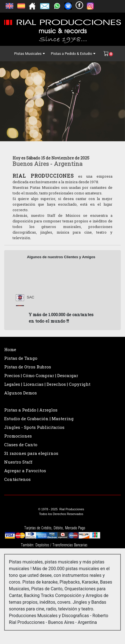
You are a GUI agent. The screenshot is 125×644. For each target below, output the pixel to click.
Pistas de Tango (21, 358)
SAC (31, 299)
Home (10, 349)
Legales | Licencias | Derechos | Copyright (47, 384)
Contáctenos (17, 479)
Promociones (18, 436)
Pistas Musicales (30, 54)
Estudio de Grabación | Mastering (39, 419)
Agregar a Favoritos (25, 471)
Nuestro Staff (18, 462)
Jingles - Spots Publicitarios (34, 427)
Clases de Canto (21, 445)
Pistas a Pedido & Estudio (73, 54)
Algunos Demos (21, 393)
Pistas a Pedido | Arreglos (31, 410)
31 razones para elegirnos (31, 453)
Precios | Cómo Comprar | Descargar (41, 375)
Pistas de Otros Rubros (28, 367)
